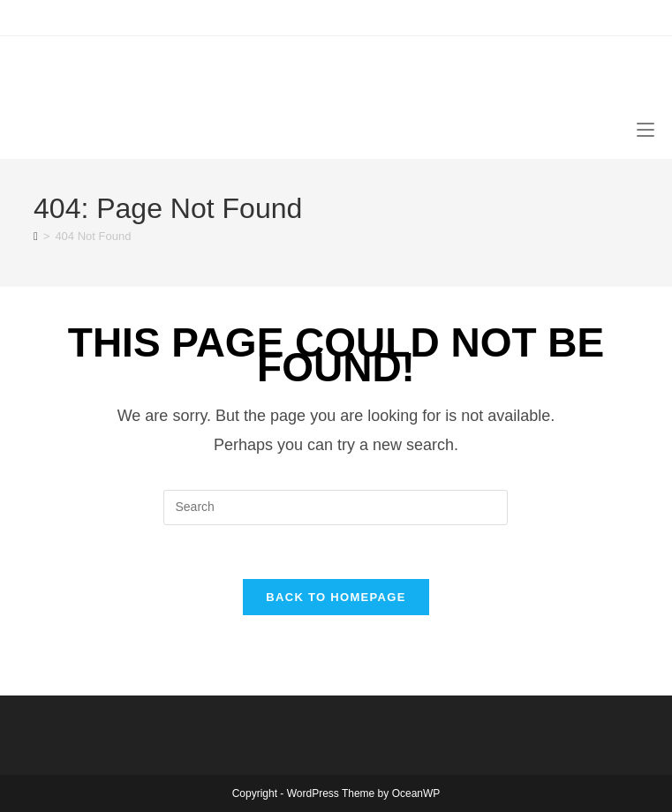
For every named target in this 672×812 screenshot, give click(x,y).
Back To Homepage (336, 597)
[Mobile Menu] (646, 128)
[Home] (36, 236)
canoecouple (133, 77)
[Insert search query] (336, 507)
